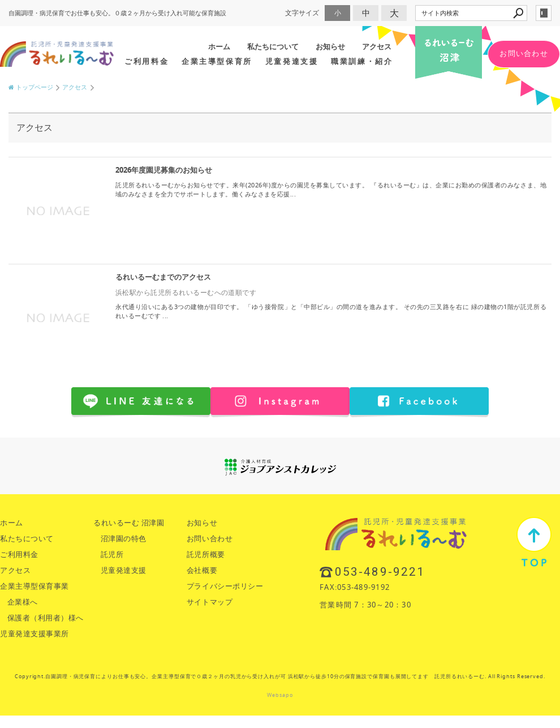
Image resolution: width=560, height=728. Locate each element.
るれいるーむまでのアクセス (163, 277)
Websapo (280, 695)
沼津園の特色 (124, 539)
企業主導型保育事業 (35, 586)
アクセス (377, 46)
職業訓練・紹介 (362, 61)
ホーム (219, 46)
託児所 (112, 554)
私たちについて (273, 46)
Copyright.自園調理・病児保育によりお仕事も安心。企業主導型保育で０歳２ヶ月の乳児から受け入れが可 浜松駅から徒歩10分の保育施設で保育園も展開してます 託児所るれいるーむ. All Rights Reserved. (280, 676)
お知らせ (330, 46)
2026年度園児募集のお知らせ (164, 170)
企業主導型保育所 (217, 61)
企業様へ (23, 602)
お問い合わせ (524, 53)
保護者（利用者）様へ (46, 618)
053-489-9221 (380, 572)
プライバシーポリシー (225, 586)
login (544, 13)
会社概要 (202, 570)
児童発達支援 (292, 61)
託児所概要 (206, 554)
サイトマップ (210, 602)
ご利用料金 (147, 61)
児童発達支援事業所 (35, 634)
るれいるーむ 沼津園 (129, 523)
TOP (534, 542)
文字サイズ (302, 13)
